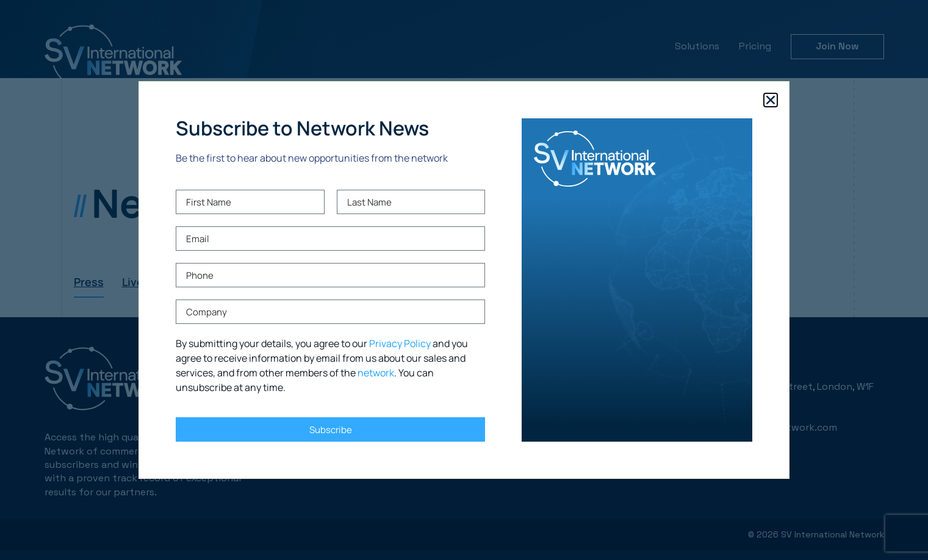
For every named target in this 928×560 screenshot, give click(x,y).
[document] (464, 280)
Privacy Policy (400, 343)
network (376, 373)
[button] (771, 100)
